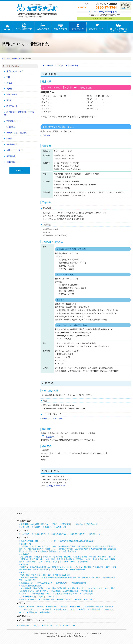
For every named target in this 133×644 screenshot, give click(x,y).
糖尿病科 (67, 557)
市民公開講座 (55, 591)
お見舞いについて (78, 534)
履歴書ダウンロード (54, 437)
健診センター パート (15, 150)
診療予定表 (25, 527)
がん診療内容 (26, 588)
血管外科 (92, 557)
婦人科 (95, 559)
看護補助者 (11, 156)
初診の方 (56, 524)
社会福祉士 (11, 127)
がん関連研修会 (86, 591)
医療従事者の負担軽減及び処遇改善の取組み (77, 541)
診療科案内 (25, 554)
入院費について (40, 534)
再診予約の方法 (91, 524)
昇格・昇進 (47, 575)
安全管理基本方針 (82, 549)
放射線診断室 (98, 567)
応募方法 (60, 66)
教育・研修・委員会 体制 (31, 575)
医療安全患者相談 (28, 597)
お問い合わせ (73, 66)
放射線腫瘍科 (31, 562)
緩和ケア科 (104, 559)
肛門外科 (25, 559)
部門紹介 (24, 565)
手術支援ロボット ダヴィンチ (66, 594)
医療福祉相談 (61, 583)
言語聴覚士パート (14, 121)
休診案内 (37, 527)
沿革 (54, 546)
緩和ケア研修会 (42, 591)
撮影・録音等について (96, 546)
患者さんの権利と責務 (29, 541)
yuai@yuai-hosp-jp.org (56, 486)
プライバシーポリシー (66, 626)
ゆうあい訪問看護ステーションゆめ (119, 28)
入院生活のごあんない (58, 534)
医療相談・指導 (88, 594)
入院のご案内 (43, 27)
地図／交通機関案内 (36, 549)
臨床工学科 (44, 570)
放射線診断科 (83, 562)
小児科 (47, 559)
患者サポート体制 (47, 599)
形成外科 (112, 557)
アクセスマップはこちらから (104, 18)
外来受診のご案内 (24, 27)
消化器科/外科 (26, 557)
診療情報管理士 (13, 144)
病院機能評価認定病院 (66, 546)
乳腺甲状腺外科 (36, 559)
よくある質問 (91, 599)
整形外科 (60, 559)
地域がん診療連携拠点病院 (31, 586)
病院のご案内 (61, 27)
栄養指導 (40, 597)
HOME (7, 27)
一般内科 (37, 557)
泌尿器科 (80, 559)
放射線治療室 (86, 567)
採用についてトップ (15, 71)
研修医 (9, 83)
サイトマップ (49, 626)
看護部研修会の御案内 (61, 575)
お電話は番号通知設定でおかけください (126, 6)
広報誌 (79, 599)
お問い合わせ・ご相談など (29, 626)
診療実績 (43, 551)
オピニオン (46, 546)
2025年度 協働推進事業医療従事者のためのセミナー (60, 577)
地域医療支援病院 (79, 583)
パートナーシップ (49, 541)
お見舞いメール (95, 534)
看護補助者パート (14, 162)
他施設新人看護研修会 (30, 577)
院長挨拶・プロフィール (30, 546)
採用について (78, 27)
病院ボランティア (65, 599)
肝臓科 (84, 557)
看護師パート (12, 94)
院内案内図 (81, 546)
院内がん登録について (42, 588)
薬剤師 (9, 100)
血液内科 (76, 557)
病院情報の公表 (55, 551)
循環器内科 (47, 557)
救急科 (55, 562)
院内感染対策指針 (66, 549)
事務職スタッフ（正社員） (17, 133)
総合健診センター (97, 27)
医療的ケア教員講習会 (91, 577)
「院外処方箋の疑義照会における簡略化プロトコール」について (52, 567)
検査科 (108, 567)
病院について (26, 544)
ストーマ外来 (51, 597)
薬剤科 (24, 567)
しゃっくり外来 (44, 562)
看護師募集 (49, 66)
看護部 (23, 573)
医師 (8, 77)
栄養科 (36, 570)
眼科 (53, 559)
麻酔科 (73, 562)
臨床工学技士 (12, 106)
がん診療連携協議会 (70, 591)
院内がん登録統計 (59, 588)
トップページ (7, 58)
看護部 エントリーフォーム (52, 419)
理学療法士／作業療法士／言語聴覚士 (19, 114)
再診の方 (79, 524)
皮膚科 (88, 559)
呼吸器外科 (102, 557)
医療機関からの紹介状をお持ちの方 (34, 524)
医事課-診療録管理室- (78, 570)
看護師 (9, 89)
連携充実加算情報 (69, 551)
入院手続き (25, 534)
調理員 (9, 139)
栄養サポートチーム (29, 599)
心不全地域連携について (41, 594)
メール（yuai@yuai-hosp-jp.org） (106, 12)
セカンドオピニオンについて (98, 588)
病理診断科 (64, 562)
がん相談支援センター (45, 583)
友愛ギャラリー (51, 549)
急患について (61, 527)
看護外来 (48, 527)
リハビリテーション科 (59, 570)
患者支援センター (28, 583)
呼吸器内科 (58, 557)
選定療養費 (66, 524)
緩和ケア (24, 594)
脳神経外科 (70, 559)
